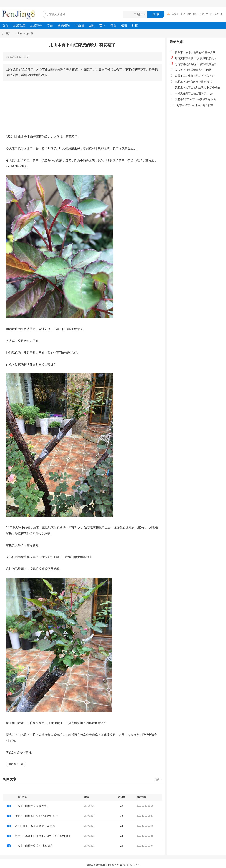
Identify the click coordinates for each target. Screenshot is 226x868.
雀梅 (216, 14)
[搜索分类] (134, 14)
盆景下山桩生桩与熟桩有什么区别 (195, 76)
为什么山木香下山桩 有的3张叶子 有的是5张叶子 (43, 836)
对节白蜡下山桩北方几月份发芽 (195, 105)
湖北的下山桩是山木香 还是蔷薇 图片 (36, 816)
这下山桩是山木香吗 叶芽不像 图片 (35, 826)
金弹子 (175, 14)
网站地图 (100, 865)
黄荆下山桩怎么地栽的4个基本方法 (195, 52)
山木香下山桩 (16, 764)
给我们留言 (111, 865)
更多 (158, 779)
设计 (195, 14)
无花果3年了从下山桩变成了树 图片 (196, 99)
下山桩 (209, 14)
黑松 (189, 14)
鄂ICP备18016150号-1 (128, 865)
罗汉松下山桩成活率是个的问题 (193, 70)
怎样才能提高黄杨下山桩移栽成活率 (196, 64)
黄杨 (183, 14)
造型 (202, 14)
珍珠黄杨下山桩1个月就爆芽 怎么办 (196, 58)
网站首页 (91, 865)
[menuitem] (5, 26)
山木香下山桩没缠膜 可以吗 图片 (34, 846)
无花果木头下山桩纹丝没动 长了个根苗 (197, 88)
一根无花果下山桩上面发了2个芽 (194, 93)
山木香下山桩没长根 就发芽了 (32, 806)
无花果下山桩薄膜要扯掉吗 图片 (194, 82)
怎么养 (30, 33)
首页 (8, 33)
